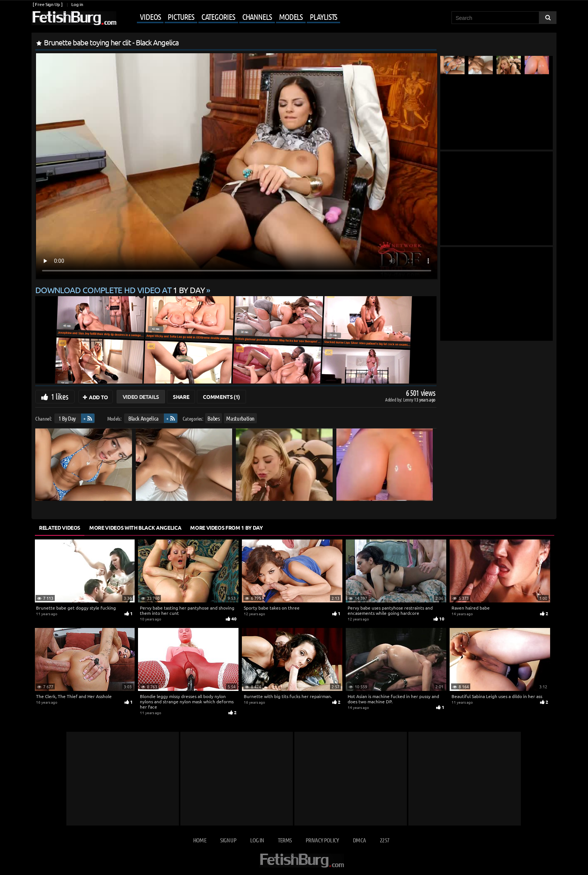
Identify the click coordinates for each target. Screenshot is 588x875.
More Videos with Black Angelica (135, 527)
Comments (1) (221, 397)
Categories (218, 16)
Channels (257, 16)
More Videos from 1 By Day (226, 527)
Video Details (141, 397)
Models (291, 16)
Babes (213, 418)
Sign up (228, 840)
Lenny (409, 399)
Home (200, 840)
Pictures (181, 16)
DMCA (359, 840)
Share (181, 397)
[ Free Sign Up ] (47, 4)
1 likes (60, 396)
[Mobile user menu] (229, 17)
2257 (385, 840)
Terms (285, 840)
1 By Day (67, 418)
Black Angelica (143, 418)
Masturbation (240, 418)
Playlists (323, 16)
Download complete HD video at (121, 290)
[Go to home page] (74, 18)
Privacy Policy (322, 840)
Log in (77, 4)
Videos (150, 16)
